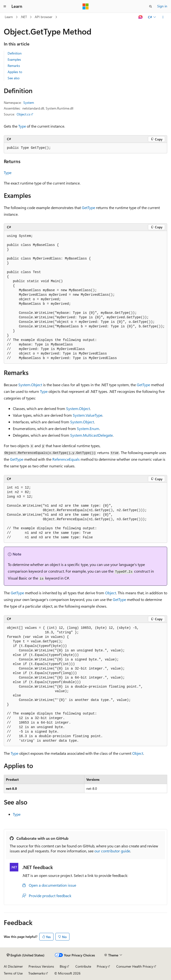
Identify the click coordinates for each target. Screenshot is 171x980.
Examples (14, 59)
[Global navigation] (5, 6)
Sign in (162, 6)
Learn (9, 17)
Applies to (15, 72)
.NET (24, 17)
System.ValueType (88, 415)
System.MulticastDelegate (91, 435)
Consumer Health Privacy (135, 966)
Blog (63, 966)
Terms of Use (13, 973)
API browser (44, 17)
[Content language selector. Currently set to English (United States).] (26, 955)
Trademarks (37, 973)
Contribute (83, 966)
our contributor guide (112, 851)
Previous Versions (41, 966)
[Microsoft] (86, 6)
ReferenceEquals (66, 459)
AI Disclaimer (13, 966)
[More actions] (163, 17)
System (29, 102)
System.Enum (88, 428)
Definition (15, 53)
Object (111, 593)
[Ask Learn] (141, 17)
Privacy (102, 966)
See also (14, 78)
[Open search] (151, 6)
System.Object (30, 385)
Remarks (14, 66)
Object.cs (23, 114)
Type (22, 126)
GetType (88, 207)
